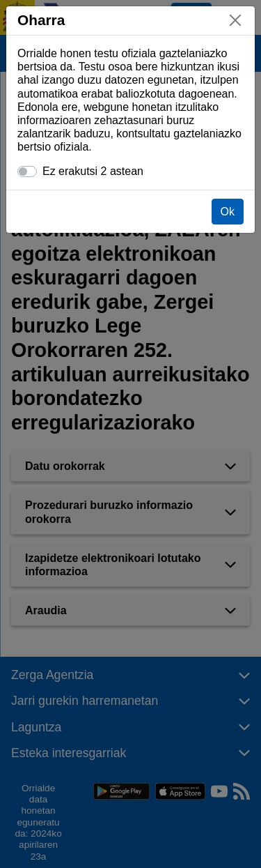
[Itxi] (235, 20)
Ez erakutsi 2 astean (93, 171)
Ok (228, 212)
